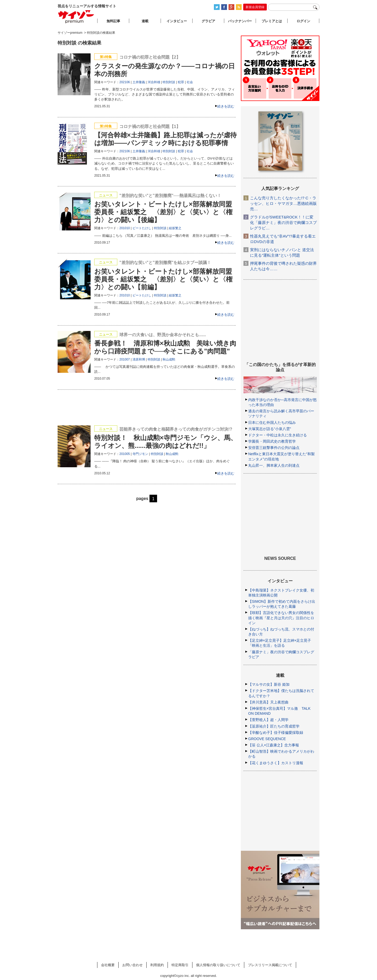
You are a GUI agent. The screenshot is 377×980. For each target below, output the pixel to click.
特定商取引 (180, 965)
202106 (125, 82)
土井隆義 (139, 82)
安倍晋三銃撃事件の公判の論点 (274, 448)
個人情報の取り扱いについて (218, 965)
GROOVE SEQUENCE (267, 739)
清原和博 (139, 359)
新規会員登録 (255, 7)
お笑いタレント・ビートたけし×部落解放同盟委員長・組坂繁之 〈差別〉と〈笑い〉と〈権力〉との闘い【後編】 (163, 212)
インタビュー (177, 21)
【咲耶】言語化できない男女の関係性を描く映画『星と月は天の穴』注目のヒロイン (281, 618)
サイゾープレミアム (76, 17)
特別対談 (169, 82)
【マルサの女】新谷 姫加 (269, 684)
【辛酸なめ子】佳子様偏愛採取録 (276, 733)
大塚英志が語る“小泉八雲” (270, 429)
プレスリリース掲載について (270, 965)
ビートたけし (142, 228)
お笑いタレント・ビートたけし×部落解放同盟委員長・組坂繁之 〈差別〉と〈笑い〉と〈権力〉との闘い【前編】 (163, 279)
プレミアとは (272, 21)
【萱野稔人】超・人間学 (268, 720)
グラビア (208, 21)
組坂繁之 (175, 228)
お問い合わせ (132, 965)
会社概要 (108, 965)
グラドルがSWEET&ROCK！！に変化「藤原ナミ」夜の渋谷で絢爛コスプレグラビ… (283, 223)
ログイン (303, 21)
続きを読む (226, 106)
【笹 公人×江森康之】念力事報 (274, 745)
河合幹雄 (154, 82)
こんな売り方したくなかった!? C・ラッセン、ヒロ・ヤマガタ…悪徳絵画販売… (283, 203)
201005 (125, 454)
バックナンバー (240, 21)
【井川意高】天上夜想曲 (268, 702)
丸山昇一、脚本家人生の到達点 (274, 465)
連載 (145, 21)
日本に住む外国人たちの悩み (272, 423)
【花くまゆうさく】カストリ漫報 (276, 763)
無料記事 (113, 21)
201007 (125, 359)
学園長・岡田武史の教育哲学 (272, 441)
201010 (125, 228)
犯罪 (181, 82)
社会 (190, 82)
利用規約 (157, 965)
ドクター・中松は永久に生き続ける (278, 435)
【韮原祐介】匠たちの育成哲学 (274, 726)
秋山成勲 (169, 359)
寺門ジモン (140, 454)
